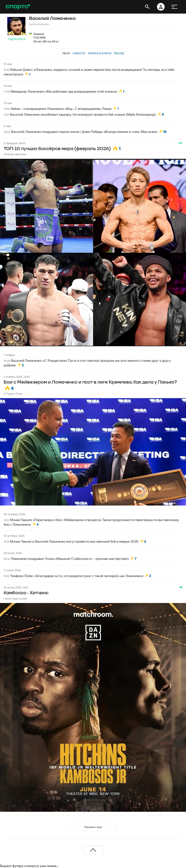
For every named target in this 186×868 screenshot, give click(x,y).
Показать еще (93, 827)
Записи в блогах (100, 53)
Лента (66, 53)
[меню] (174, 7)
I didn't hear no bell (15, 599)
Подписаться (16, 39)
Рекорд (119, 53)
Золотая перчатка (15, 154)
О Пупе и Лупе (13, 394)
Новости (79, 53)
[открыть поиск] (147, 7)
